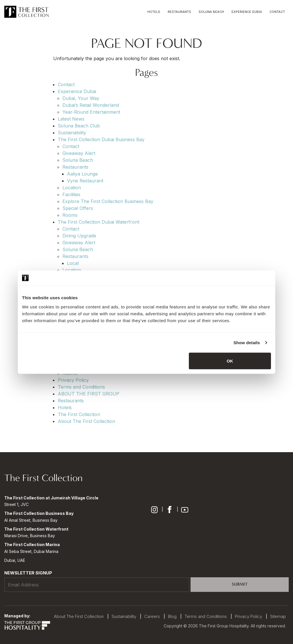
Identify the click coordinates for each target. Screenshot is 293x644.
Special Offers (78, 208)
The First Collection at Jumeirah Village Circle (51, 498)
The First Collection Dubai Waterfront (99, 222)
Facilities (71, 194)
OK (230, 361)
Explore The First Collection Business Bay (108, 201)
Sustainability (72, 133)
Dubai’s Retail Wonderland (91, 105)
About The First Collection (86, 421)
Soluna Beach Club (79, 126)
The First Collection (79, 414)
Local (73, 263)
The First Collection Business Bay (39, 513)
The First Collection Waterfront (36, 529)
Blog (172, 616)
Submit (240, 584)
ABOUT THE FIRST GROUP (89, 394)
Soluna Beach (211, 12)
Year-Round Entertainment (91, 112)
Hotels (154, 12)
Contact (277, 12)
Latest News (71, 119)
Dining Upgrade (79, 236)
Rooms (70, 215)
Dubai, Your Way (81, 98)
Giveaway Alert (79, 153)
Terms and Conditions (81, 387)
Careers (152, 616)
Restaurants (179, 12)
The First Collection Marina (32, 544)
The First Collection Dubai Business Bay (101, 139)
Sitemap (278, 616)
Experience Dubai (247, 12)
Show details (247, 343)
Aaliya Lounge (82, 174)
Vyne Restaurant (85, 181)
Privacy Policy (73, 380)
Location (72, 188)
